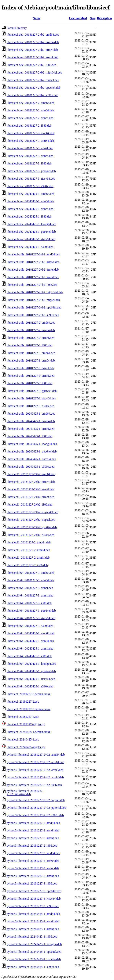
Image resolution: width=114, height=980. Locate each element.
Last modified (78, 18)
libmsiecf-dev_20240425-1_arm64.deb (30, 201)
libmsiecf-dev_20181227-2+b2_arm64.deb (33, 42)
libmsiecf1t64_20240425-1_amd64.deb (31, 633)
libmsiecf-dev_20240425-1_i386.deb (29, 216)
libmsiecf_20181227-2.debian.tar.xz (29, 694)
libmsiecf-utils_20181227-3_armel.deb (30, 368)
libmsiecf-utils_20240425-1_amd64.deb (31, 414)
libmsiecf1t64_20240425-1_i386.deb (29, 656)
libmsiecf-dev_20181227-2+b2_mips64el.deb (34, 72)
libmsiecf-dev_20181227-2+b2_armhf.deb (32, 57)
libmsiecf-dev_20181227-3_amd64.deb (31, 133)
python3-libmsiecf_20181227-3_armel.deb (33, 868)
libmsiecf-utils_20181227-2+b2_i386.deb (32, 285)
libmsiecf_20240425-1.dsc (23, 739)
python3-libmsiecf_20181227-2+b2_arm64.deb (35, 762)
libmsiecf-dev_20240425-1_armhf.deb (30, 209)
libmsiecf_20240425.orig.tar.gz (26, 747)
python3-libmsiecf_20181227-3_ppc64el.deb (34, 891)
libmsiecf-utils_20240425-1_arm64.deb (31, 421)
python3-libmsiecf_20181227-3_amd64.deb (33, 853)
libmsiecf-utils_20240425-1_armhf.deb (30, 429)
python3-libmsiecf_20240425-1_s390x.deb (33, 967)
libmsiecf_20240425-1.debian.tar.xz (29, 732)
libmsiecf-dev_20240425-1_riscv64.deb (31, 239)
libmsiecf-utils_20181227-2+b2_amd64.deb (33, 254)
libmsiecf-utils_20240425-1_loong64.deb (32, 444)
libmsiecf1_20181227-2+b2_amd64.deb (31, 474)
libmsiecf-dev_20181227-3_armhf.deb (30, 156)
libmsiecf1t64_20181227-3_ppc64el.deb (31, 611)
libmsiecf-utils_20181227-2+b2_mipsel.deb (33, 300)
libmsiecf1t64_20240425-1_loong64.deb (31, 664)
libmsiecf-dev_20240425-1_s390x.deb (30, 247)
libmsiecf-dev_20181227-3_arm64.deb (30, 141)
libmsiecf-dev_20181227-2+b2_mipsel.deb (33, 80)
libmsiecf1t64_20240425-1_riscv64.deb (31, 679)
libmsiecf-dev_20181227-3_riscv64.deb (31, 179)
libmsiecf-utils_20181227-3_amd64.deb (31, 353)
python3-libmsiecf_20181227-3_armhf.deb (33, 876)
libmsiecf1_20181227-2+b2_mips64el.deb (32, 512)
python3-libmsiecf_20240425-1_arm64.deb (33, 921)
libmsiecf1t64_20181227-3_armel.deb (30, 588)
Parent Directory (17, 28)
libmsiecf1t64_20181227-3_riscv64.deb (31, 618)
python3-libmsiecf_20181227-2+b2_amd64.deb (36, 755)
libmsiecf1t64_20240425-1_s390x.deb (30, 686)
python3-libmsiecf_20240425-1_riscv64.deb (34, 959)
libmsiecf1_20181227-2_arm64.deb (28, 550)
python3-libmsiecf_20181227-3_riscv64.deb (34, 899)
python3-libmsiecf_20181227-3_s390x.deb (33, 906)
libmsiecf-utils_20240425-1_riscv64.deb (31, 459)
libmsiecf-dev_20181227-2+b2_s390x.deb (32, 95)
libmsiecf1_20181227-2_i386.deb (27, 565)
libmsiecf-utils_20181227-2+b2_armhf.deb (33, 277)
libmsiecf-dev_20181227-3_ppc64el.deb (31, 171)
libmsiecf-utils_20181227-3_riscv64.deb (31, 398)
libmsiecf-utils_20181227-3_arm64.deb (31, 360)
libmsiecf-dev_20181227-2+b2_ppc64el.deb (34, 88)
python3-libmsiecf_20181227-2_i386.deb (32, 846)
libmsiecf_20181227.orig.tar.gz (26, 724)
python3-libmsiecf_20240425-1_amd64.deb (33, 914)
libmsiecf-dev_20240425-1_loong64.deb (31, 224)
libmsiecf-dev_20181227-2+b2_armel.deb (32, 50)
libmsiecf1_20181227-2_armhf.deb (28, 558)
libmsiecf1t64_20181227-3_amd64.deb (31, 573)
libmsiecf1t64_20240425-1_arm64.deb (30, 641)
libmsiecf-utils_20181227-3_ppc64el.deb (32, 391)
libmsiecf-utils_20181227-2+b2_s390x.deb (33, 315)
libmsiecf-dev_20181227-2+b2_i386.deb (31, 65)
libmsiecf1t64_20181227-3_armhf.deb (30, 595)
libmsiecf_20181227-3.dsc (23, 717)
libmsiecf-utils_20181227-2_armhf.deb (30, 338)
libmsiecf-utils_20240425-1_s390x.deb (30, 467)
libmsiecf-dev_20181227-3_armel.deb (30, 148)
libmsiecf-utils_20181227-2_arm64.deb (31, 330)
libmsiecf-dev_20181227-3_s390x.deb (30, 186)
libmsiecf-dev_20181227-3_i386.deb (29, 163)
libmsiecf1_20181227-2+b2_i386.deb (29, 504)
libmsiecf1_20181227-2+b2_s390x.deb (30, 535)
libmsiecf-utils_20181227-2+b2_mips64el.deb (35, 292)
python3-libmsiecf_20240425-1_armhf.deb (33, 929)
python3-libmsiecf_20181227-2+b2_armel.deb (35, 770)
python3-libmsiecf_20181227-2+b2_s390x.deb (35, 815)
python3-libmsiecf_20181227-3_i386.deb (32, 883)
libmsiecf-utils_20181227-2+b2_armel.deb (33, 270)
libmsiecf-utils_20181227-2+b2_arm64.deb (33, 262)
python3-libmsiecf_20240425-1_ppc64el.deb (34, 952)
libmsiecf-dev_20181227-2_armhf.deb (30, 118)
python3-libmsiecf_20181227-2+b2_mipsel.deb (36, 800)
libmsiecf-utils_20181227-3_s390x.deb (30, 406)
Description (104, 18)
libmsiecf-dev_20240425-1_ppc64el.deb (31, 232)
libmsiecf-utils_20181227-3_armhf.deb (30, 376)
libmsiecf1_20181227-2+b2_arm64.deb (31, 482)
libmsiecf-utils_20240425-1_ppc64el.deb (32, 451)
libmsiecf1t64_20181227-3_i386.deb (29, 603)
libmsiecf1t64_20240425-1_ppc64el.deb (31, 671)
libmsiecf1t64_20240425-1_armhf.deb (30, 649)
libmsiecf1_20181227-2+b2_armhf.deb (30, 497)
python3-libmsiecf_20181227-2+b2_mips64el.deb (25, 793)
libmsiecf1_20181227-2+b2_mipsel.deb (31, 520)
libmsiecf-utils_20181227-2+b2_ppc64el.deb (34, 307)
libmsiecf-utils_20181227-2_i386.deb (29, 345)
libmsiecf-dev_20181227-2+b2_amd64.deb (33, 35)
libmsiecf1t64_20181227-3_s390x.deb (30, 626)
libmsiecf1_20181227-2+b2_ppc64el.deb (32, 527)
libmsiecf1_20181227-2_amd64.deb (29, 542)
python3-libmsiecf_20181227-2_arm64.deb (33, 830)
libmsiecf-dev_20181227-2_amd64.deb (31, 103)
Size (93, 18)
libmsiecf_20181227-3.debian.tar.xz (29, 709)
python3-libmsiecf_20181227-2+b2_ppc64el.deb (36, 808)
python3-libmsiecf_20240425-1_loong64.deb (34, 944)
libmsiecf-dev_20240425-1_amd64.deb (31, 194)
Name (37, 18)
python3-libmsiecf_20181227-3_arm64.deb (33, 861)
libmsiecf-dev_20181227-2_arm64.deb (30, 110)
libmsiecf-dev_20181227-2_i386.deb (29, 126)
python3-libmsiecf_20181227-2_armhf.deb (33, 838)
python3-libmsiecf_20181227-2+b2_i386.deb (34, 785)
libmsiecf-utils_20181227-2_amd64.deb (31, 323)
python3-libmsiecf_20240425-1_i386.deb (32, 937)
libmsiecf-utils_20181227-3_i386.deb (29, 383)
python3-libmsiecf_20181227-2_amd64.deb (33, 823)
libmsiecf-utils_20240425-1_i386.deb (29, 436)
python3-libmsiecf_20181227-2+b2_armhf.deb (35, 777)
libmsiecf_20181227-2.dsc (23, 702)
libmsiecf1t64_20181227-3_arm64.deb (30, 580)
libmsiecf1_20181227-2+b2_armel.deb (30, 489)
